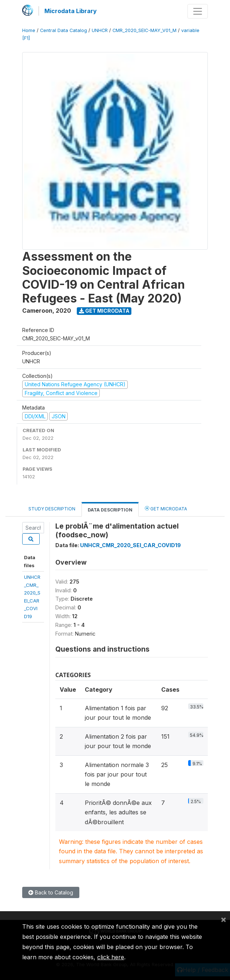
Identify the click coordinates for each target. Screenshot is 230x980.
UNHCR (100, 30)
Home (29, 30)
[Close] (223, 919)
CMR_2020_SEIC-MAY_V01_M (144, 30)
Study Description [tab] (52, 509)
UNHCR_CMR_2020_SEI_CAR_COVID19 (130, 545)
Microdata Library (71, 11)
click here (111, 957)
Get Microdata (104, 311)
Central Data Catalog (64, 30)
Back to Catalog (51, 892)
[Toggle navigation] (198, 11)
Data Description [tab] (110, 510)
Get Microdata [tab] (166, 508)
